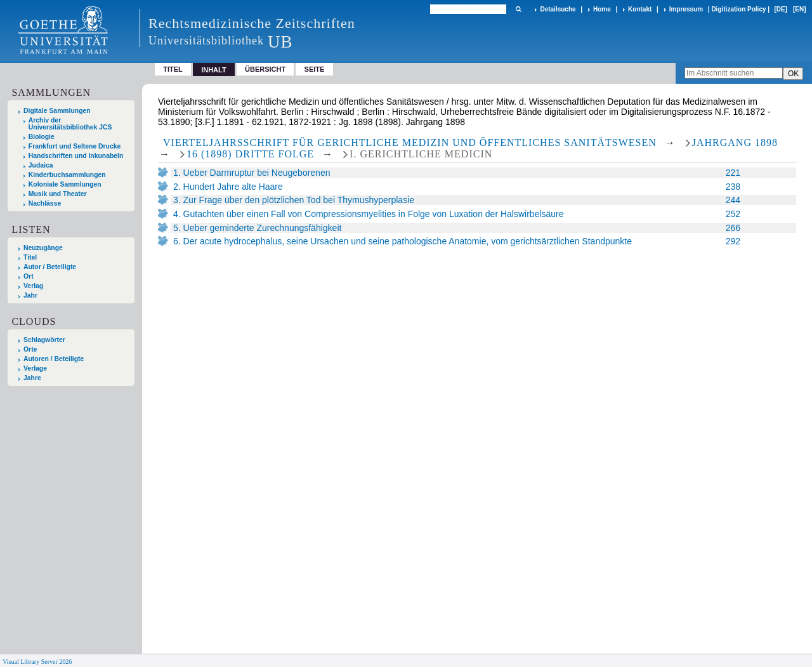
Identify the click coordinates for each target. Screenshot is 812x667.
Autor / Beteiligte (50, 267)
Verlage (35, 368)
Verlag (33, 286)
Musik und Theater (58, 194)
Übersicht (265, 69)
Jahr (30, 295)
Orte (30, 349)
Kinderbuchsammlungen (67, 175)
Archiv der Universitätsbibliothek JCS (70, 124)
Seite (315, 69)
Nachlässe (45, 203)
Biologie (42, 137)
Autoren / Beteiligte (54, 359)
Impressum (686, 9)
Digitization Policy (738, 9)
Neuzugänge (43, 248)
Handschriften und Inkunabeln (76, 156)
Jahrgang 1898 (735, 142)
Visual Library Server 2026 (37, 662)
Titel (173, 69)
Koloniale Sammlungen (65, 184)
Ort (29, 276)
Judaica (41, 165)
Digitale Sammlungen (57, 111)
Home (602, 9)
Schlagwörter (44, 340)
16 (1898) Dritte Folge (250, 154)
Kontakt (640, 9)
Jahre (32, 378)
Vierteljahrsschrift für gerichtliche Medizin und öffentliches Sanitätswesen (410, 142)
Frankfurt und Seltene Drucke (75, 146)
